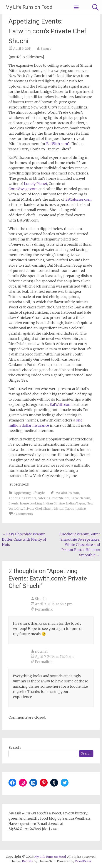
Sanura (46, 49)
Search (14, 748)
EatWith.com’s (58, 144)
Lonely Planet (36, 184)
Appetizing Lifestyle (29, 493)
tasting (81, 509)
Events (14, 503)
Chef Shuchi (61, 498)
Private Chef (33, 509)
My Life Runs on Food (29, 7)
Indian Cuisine (54, 503)
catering (44, 498)
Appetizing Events (22, 498)
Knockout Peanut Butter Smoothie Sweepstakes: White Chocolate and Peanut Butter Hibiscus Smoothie (80, 545)
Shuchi (41, 599)
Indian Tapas (76, 503)
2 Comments (23, 514)
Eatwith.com (80, 498)
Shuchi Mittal (54, 509)
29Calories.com (79, 199)
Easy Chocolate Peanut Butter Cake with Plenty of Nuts (24, 539)
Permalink (44, 609)
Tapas (69, 509)
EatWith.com (61, 404)
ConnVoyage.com (23, 189)
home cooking (31, 503)
